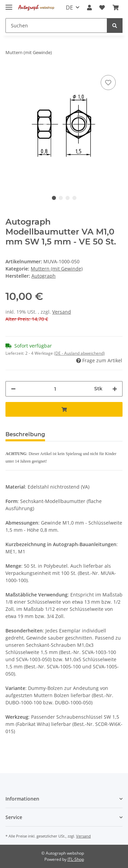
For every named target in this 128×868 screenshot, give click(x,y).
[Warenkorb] (116, 8)
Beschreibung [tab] (25, 434)
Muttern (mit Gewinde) (57, 269)
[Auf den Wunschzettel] (108, 83)
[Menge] (55, 389)
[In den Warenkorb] (64, 409)
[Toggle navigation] (9, 4)
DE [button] (69, 8)
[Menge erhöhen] (115, 389)
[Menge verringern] (13, 389)
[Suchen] (56, 26)
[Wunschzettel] (102, 8)
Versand (62, 312)
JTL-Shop (76, 859)
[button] (89, 8)
